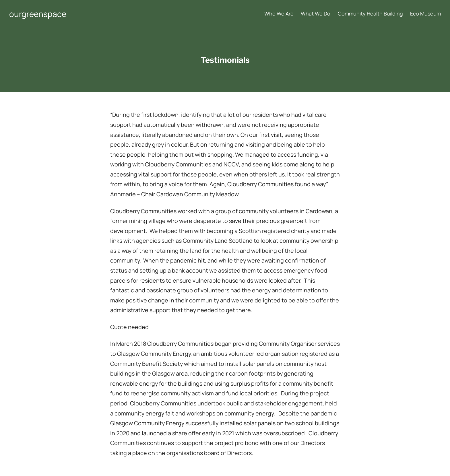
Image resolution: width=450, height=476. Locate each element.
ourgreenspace (38, 14)
